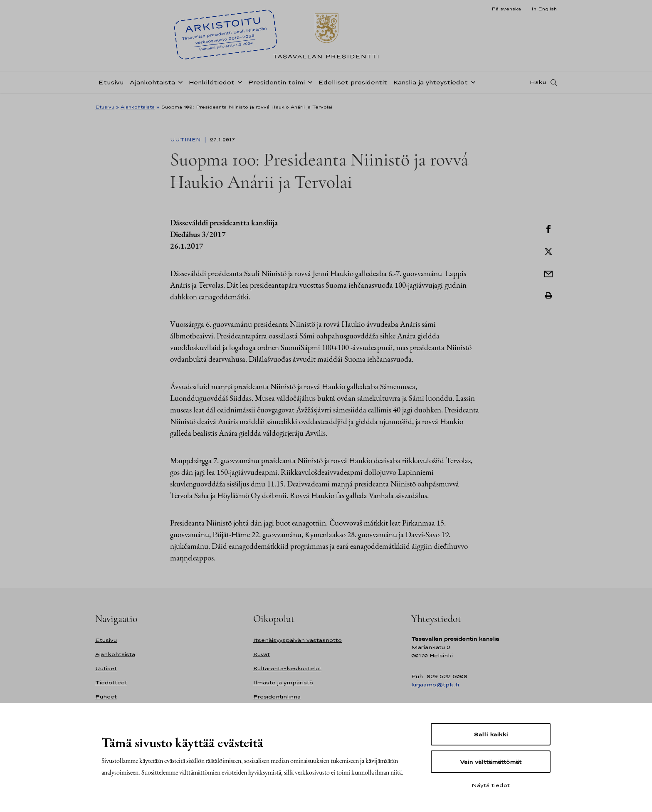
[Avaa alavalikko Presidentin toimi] (309, 84)
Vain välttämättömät (491, 762)
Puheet (106, 697)
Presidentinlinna (277, 697)
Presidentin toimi (276, 85)
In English (544, 9)
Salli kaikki (491, 734)
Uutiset (106, 668)
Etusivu (111, 85)
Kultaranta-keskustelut (287, 668)
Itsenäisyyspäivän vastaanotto (298, 640)
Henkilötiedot (211, 85)
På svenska (506, 9)
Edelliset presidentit (353, 85)
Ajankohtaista (152, 85)
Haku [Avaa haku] (538, 84)
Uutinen (186, 140)
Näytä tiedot (491, 785)
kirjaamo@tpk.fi (435, 685)
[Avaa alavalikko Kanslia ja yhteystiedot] (472, 84)
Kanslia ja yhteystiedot (430, 85)
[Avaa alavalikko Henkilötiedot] (238, 84)
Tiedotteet (111, 682)
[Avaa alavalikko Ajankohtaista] (179, 84)
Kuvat (262, 654)
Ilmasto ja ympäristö (283, 682)
